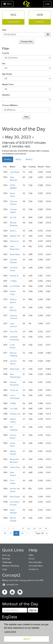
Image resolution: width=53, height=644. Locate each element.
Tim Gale (14, 409)
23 (34, 529)
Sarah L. (13, 231)
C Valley (13, 281)
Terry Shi (14, 332)
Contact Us (33, 569)
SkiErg (18, 159)
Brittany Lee (15, 414)
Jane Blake (15, 172)
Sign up (33, 610)
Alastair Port (15, 236)
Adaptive (6, 95)
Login (48, 4)
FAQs (31, 555)
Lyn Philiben (15, 286)
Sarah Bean (15, 254)
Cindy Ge (14, 390)
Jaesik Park (15, 467)
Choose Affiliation (10, 105)
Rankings (6, 559)
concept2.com (10, 585)
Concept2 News (36, 566)
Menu (7, 5)
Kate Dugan (15, 497)
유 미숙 (13, 217)
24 (40, 529)
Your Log (6, 555)
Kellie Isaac (15, 369)
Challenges (7, 562)
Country (6, 53)
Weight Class (8, 84)
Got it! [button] (26, 639)
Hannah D (14, 276)
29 (22, 533)
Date (4, 30)
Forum (32, 559)
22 (29, 529)
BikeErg (29, 159)
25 (46, 529)
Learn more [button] (10, 632)
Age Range (7, 74)
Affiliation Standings (11, 566)
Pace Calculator (35, 562)
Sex (4, 63)
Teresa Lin (14, 241)
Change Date (27, 41)
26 (5, 533)
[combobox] (26, 110)
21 (23, 529)
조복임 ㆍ (14, 403)
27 (11, 533)
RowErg (8, 159)
